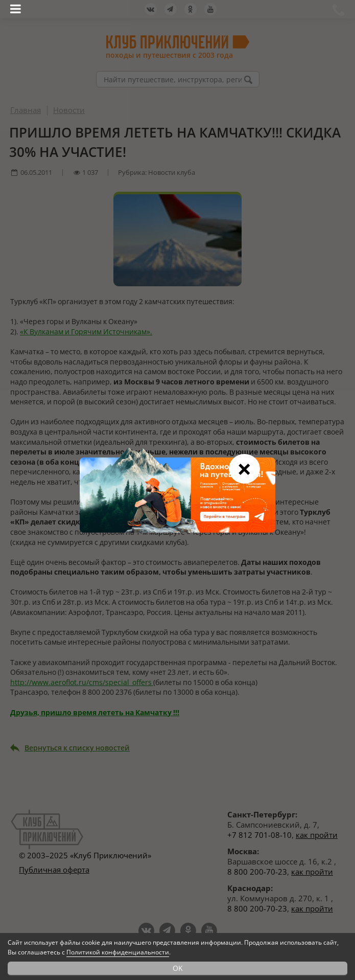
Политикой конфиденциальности (118, 952)
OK (178, 968)
